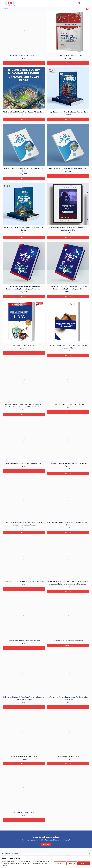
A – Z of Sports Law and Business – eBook (24, 757)
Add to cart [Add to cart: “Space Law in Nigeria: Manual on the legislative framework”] (24, 471)
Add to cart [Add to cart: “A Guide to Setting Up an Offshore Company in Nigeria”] (68, 412)
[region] (46, 862)
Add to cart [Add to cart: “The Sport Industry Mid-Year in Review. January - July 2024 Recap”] (24, 120)
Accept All (84, 863)
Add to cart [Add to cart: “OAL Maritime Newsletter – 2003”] (68, 764)
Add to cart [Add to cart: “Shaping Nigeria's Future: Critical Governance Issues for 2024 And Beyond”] (24, 238)
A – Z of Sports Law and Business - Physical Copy (68, 56)
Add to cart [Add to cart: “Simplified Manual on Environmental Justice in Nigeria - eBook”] (68, 176)
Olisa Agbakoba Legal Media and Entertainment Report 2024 (24, 56)
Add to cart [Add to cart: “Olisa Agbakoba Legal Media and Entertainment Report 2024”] (24, 63)
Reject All (72, 863)
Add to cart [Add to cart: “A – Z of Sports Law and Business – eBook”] (24, 764)
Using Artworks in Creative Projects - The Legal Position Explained (24, 582)
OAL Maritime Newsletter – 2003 (68, 757)
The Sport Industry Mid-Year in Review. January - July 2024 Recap (24, 113)
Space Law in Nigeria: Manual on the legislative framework (24, 464)
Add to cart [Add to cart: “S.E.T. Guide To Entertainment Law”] (24, 353)
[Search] (87, 9)
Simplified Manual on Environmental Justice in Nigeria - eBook (68, 169)
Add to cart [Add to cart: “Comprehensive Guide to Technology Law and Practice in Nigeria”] (68, 120)
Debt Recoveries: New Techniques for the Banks (68, 641)
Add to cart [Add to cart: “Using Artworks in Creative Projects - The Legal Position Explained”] (24, 590)
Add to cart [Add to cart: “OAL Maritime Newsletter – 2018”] (24, 820)
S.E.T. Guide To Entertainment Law (24, 346)
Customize (60, 863)
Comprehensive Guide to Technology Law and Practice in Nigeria (68, 113)
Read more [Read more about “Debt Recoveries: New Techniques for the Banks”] (68, 646)
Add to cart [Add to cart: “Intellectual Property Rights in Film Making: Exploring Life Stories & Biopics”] (68, 533)
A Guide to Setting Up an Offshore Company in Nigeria (68, 405)
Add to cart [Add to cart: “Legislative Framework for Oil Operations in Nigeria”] (24, 648)
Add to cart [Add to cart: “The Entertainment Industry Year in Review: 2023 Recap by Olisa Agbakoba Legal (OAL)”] (68, 238)
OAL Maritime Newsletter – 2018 (24, 813)
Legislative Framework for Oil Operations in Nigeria (24, 641)
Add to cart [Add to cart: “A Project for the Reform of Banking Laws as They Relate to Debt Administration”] (68, 707)
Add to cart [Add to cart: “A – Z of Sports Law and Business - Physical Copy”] (68, 63)
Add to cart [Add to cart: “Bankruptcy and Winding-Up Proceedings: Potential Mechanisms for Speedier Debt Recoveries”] (24, 707)
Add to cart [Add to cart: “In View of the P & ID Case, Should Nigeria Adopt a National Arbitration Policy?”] (68, 356)
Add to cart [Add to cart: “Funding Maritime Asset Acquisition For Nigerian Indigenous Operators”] (68, 474)
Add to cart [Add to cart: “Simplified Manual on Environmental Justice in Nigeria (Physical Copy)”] (24, 179)
